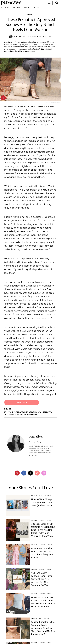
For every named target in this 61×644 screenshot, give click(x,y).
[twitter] (30, 473)
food (27, 8)
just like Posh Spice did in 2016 (35, 141)
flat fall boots (41, 170)
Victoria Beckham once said (28, 125)
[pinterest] (3, 98)
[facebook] (24, 473)
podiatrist (47, 159)
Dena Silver (22, 36)
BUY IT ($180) (22, 403)
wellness (38, 8)
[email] (44, 473)
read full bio (33, 455)
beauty (17, 8)
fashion (5, 8)
